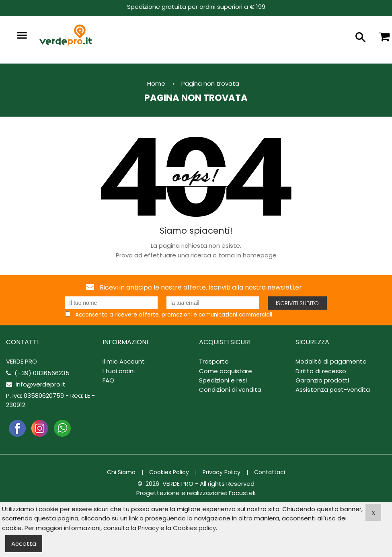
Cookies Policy (169, 472)
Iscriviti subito (297, 303)
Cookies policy (194, 528)
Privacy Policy (222, 472)
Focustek (242, 493)
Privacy (148, 528)
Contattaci (270, 472)
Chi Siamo (121, 472)
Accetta (24, 544)
